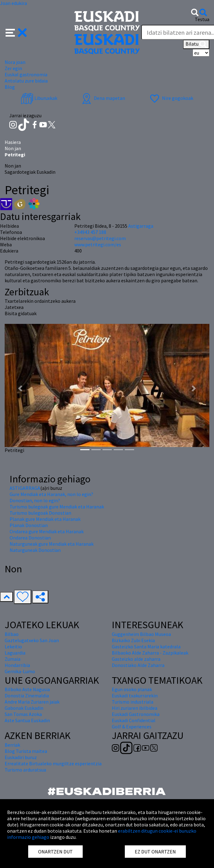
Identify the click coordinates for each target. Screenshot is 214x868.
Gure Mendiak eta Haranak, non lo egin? (51, 494)
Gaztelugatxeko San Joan (32, 640)
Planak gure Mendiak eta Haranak (45, 519)
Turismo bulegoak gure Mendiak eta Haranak (57, 507)
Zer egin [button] (13, 68)
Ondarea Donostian (30, 538)
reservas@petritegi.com (100, 238)
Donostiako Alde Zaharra (138, 665)
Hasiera (13, 142)
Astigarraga (141, 226)
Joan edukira (13, 3)
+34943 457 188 (90, 232)
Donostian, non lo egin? (35, 500)
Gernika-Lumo (20, 671)
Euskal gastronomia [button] (26, 74)
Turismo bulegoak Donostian (40, 513)
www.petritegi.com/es (98, 244)
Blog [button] (10, 87)
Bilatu (196, 44)
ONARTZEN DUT (55, 852)
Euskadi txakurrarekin (135, 696)
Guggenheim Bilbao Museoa (141, 634)
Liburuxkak (39, 98)
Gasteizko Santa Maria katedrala (146, 647)
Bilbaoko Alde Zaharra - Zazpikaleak (150, 653)
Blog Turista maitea (26, 751)
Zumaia (13, 659)
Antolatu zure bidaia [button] (26, 81)
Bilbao (12, 634)
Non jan (13, 148)
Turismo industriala (133, 702)
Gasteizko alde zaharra (136, 659)
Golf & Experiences (132, 727)
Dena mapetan (103, 98)
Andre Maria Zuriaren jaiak (32, 702)
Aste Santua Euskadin (27, 720)
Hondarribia (17, 665)
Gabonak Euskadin (24, 708)
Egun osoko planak (132, 689)
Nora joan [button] (15, 62)
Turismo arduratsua (25, 770)
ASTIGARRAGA (25, 488)
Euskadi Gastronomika (136, 714)
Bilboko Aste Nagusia (27, 689)
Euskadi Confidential (134, 720)
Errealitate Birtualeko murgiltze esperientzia (53, 763)
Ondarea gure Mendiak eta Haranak (47, 531)
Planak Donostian (29, 525)
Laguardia (15, 653)
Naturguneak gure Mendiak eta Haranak (52, 544)
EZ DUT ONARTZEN (155, 852)
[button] (16, 32)
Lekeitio (13, 647)
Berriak (12, 745)
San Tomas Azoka (23, 714)
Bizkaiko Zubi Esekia (133, 640)
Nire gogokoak (171, 98)
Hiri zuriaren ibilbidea (135, 708)
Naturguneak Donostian (35, 550)
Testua (202, 19)
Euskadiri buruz (21, 757)
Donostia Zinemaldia (27, 696)
